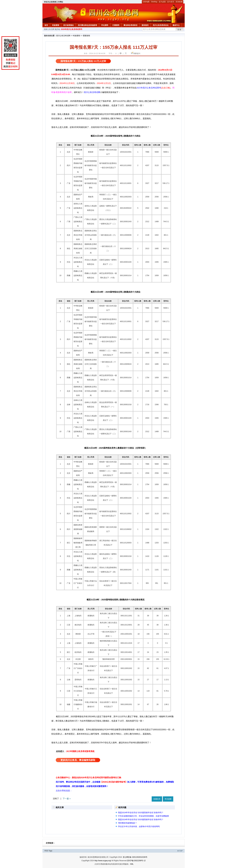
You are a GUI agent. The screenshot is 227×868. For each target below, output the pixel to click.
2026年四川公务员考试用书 (71, 29)
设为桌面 (162, 2)
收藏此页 (157, 799)
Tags (50, 851)
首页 (46, 25)
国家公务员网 (49, 29)
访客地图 (146, 2)
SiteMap (154, 2)
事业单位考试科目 (131, 25)
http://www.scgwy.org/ (103, 861)
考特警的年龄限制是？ (127, 823)
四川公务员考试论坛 (161, 25)
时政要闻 (56, 25)
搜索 (179, 30)
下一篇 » (67, 799)
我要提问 (137, 54)
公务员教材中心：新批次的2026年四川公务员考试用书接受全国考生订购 (88, 778)
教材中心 (176, 25)
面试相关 (145, 25)
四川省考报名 (69, 25)
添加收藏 (179, 2)
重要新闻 (86, 36)
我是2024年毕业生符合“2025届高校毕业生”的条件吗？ (141, 813)
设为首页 (171, 2)
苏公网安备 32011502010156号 (135, 857)
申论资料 (105, 25)
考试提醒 (168, 799)
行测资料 (116, 25)
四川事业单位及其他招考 (87, 25)
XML (132, 864)
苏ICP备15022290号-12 (136, 861)
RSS (46, 851)
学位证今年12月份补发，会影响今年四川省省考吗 (139, 826)
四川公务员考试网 (63, 36)
